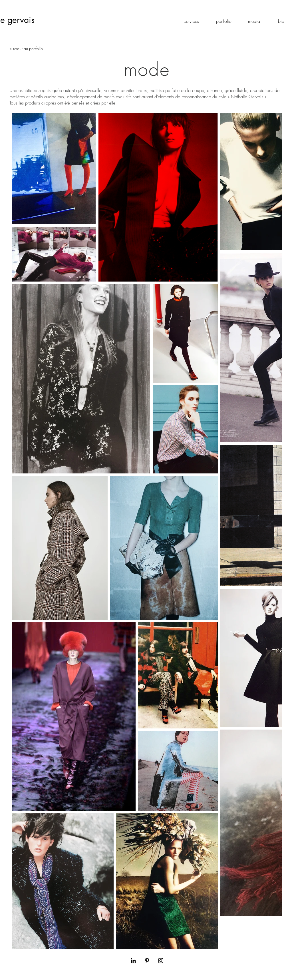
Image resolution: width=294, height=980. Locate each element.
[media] (254, 21)
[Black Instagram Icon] (161, 961)
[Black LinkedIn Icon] (133, 961)
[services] (192, 21)
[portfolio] (224, 21)
